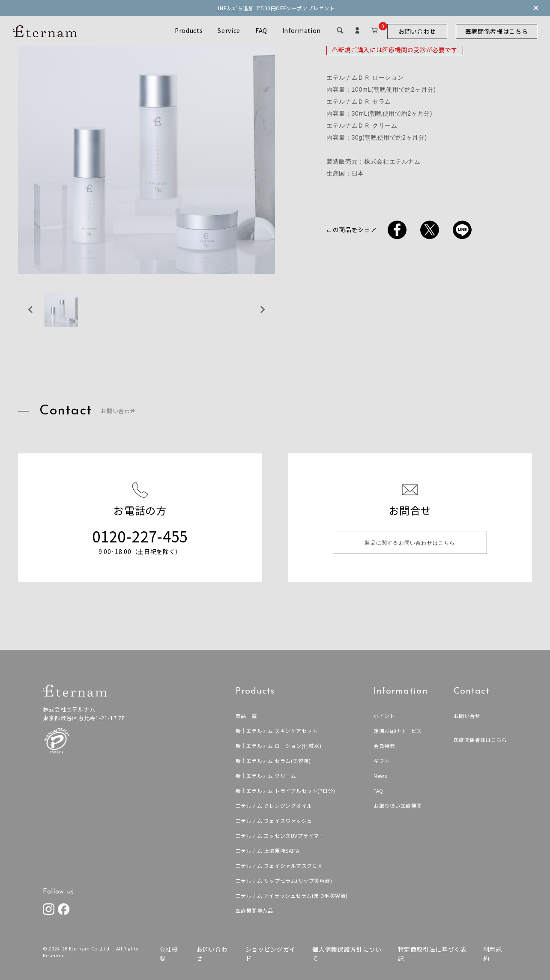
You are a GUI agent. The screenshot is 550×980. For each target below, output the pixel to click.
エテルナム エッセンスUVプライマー (279, 836)
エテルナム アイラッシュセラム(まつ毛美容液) (291, 895)
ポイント (384, 716)
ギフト (381, 761)
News (380, 776)
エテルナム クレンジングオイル (273, 806)
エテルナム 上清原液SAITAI (267, 850)
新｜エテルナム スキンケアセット (275, 731)
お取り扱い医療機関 (398, 806)
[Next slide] (262, 310)
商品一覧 (245, 716)
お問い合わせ (417, 31)
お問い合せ (467, 716)
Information (302, 30)
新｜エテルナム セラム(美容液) (272, 761)
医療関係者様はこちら (497, 31)
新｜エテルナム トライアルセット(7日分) (284, 791)
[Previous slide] (31, 310)
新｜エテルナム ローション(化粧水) (277, 746)
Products (189, 30)
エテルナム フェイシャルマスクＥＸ (278, 865)
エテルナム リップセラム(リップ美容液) (283, 880)
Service (229, 30)
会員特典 (384, 746)
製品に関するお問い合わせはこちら (410, 543)
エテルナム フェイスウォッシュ (273, 821)
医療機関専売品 (253, 910)
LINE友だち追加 (236, 8)
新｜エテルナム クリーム (265, 776)
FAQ (261, 30)
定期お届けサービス (398, 731)
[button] (61, 310)
